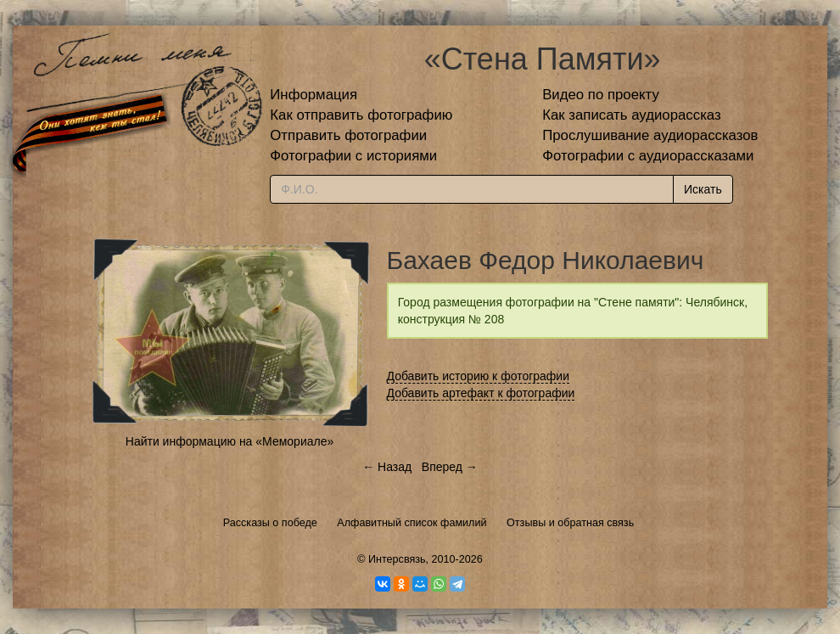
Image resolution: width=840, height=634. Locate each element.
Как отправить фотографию (361, 115)
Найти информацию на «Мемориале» (230, 441)
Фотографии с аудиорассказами (648, 156)
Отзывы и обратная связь (570, 523)
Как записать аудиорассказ (632, 115)
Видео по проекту (601, 95)
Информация (314, 95)
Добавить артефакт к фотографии (481, 393)
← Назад (387, 467)
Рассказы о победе (270, 523)
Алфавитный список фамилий (412, 523)
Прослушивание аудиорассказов (650, 135)
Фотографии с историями (353, 156)
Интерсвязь (397, 559)
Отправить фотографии (348, 135)
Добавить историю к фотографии (479, 376)
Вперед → (450, 467)
